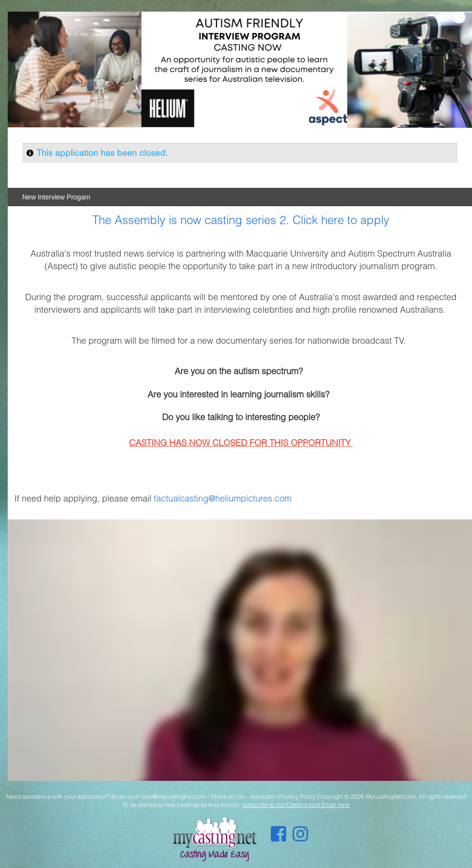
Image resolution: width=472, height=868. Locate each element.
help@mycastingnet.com (174, 797)
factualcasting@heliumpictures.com (223, 498)
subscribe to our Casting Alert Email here (296, 805)
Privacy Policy (297, 797)
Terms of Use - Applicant (243, 797)
